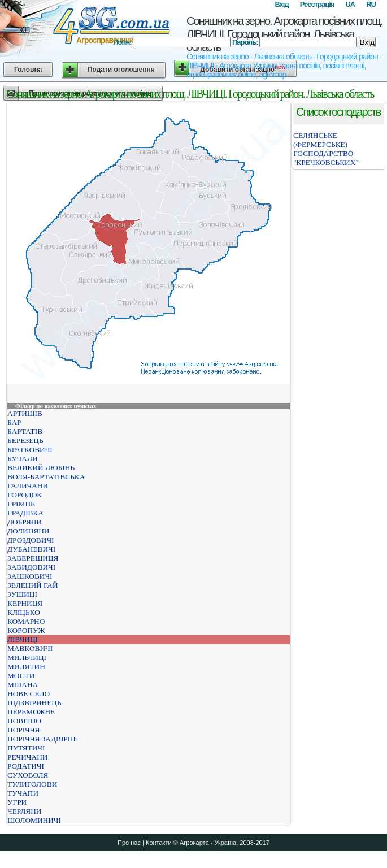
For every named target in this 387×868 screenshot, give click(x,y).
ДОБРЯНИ (25, 522)
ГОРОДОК (25, 495)
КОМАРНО (26, 621)
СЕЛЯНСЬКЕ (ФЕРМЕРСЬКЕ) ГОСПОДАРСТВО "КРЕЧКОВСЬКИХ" (326, 149)
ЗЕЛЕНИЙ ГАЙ (33, 585)
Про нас (129, 843)
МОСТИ (21, 676)
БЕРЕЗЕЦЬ (25, 440)
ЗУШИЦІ (22, 594)
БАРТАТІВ (25, 431)
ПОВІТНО (24, 721)
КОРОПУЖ (26, 630)
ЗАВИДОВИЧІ (31, 567)
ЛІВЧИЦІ (23, 639)
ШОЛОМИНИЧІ (34, 820)
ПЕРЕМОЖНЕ (31, 712)
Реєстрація (317, 4)
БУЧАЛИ (23, 459)
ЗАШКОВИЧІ (30, 576)
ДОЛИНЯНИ (28, 531)
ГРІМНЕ (21, 504)
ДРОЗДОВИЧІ (31, 540)
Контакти (159, 843)
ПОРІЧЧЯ (23, 730)
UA (350, 4)
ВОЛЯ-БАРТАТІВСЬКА (46, 477)
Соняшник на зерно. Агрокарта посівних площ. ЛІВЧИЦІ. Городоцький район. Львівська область (284, 34)
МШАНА (23, 685)
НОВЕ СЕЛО (29, 694)
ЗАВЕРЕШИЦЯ (33, 558)
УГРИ (17, 802)
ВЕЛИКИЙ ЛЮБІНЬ (41, 468)
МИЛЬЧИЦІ (27, 657)
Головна (28, 70)
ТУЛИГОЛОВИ (32, 784)
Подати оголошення (121, 70)
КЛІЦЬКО (24, 612)
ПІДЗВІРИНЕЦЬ (34, 703)
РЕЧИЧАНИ (27, 757)
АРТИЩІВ (25, 413)
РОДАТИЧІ (26, 766)
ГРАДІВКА (25, 513)
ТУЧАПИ (23, 793)
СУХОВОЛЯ (28, 775)
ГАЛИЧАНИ (28, 486)
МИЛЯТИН (26, 667)
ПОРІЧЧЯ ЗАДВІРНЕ (43, 739)
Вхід (281, 4)
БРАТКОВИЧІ (30, 450)
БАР (14, 422)
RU (371, 4)
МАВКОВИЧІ (30, 648)
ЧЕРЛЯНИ (24, 811)
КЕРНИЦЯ (25, 603)
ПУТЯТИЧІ (26, 748)
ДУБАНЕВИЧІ (31, 549)
